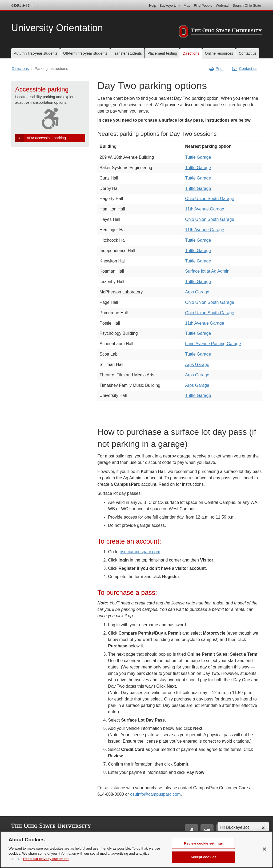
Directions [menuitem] (191, 53)
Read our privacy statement (46, 864)
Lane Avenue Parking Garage (213, 344)
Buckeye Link (170, 5)
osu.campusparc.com (140, 552)
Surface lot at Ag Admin (207, 271)
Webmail (222, 5)
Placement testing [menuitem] (162, 53)
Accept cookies (203, 862)
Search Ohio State (247, 5)
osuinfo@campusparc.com (155, 794)
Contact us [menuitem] (248, 53)
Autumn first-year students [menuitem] (36, 53)
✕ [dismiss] (263, 828)
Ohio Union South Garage (210, 199)
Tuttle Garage (198, 157)
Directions (20, 69)
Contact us (245, 69)
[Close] (264, 854)
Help (153, 5)
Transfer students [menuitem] (127, 53)
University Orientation (57, 28)
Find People (203, 5)
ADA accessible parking (46, 138)
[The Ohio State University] (220, 32)
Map (187, 5)
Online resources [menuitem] (219, 53)
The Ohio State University (22, 6)
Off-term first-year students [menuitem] (85, 53)
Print (216, 69)
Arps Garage (197, 292)
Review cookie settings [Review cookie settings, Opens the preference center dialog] (203, 848)
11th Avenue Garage (205, 209)
